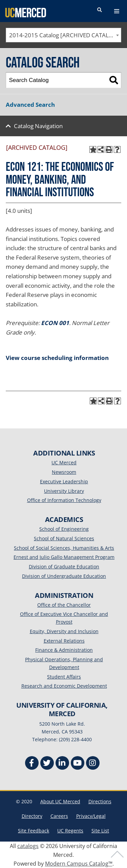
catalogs (28, 846)
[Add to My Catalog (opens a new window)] (93, 149)
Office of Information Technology (64, 500)
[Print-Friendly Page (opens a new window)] (109, 149)
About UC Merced (60, 801)
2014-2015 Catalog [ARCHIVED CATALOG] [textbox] (64, 35)
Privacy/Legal (91, 816)
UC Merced (64, 462)
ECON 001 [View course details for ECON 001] (55, 323)
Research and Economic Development (64, 686)
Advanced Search (30, 105)
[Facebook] (32, 764)
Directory (32, 816)
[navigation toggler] (117, 11)
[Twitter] (47, 764)
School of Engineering (64, 529)
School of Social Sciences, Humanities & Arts (64, 548)
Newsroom (64, 472)
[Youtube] (78, 764)
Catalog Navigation (38, 126)
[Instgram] (93, 764)
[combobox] (63, 35)
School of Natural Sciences (64, 538)
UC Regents (70, 831)
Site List (100, 831)
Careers (59, 816)
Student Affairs (64, 677)
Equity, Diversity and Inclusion (64, 631)
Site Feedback (34, 831)
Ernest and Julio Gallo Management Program (64, 557)
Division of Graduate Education (64, 567)
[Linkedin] (62, 764)
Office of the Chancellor (64, 605)
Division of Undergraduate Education (64, 576)
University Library (64, 491)
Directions (100, 801)
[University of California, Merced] (26, 12)
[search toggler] (100, 10)
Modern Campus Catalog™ (79, 864)
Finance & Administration (64, 650)
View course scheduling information (57, 358)
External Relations (64, 641)
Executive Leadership (64, 481)
